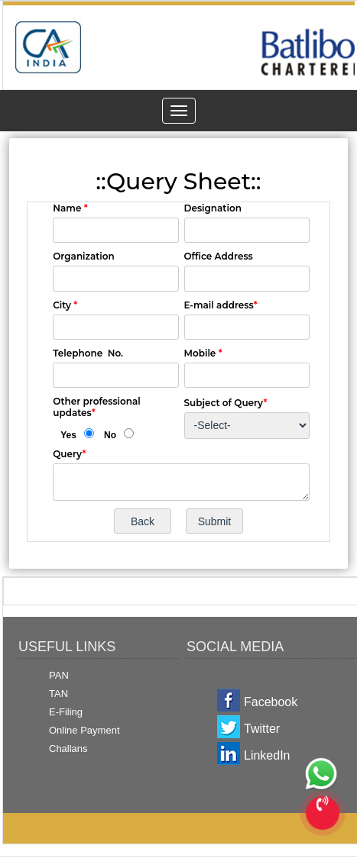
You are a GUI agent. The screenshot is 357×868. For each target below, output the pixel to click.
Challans (68, 749)
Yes (68, 435)
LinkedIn (267, 755)
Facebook (271, 702)
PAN (59, 675)
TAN (58, 694)
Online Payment (84, 730)
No (110, 435)
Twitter (262, 729)
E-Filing (66, 712)
